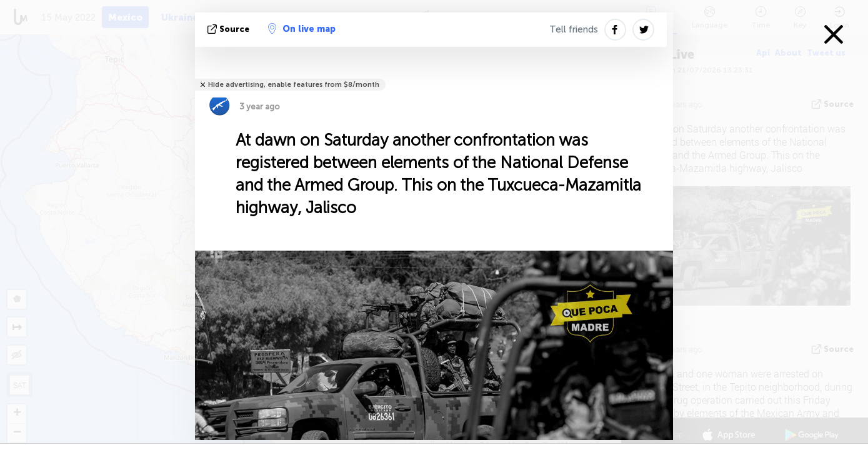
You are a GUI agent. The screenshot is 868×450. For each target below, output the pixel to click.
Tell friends (574, 29)
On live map (302, 29)
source (230, 29)
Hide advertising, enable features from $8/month (294, 85)
